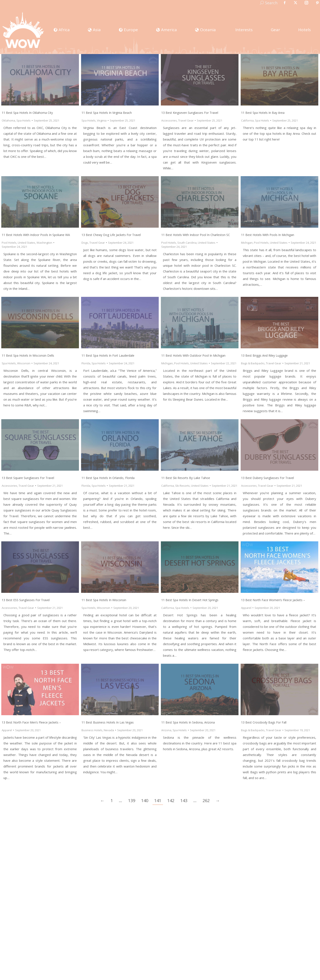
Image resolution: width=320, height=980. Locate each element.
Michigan (247, 243)
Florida (86, 363)
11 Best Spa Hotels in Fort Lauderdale (108, 355)
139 (132, 801)
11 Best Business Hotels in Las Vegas (108, 722)
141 (158, 801)
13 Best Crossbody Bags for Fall (264, 722)
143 (184, 801)
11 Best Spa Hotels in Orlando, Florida (108, 478)
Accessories (169, 120)
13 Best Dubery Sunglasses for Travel (267, 478)
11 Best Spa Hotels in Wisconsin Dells (28, 355)
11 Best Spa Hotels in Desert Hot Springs (190, 600)
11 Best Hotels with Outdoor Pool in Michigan (193, 355)
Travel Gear (186, 120)
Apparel (246, 608)
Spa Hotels (24, 120)
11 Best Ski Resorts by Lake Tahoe (186, 478)
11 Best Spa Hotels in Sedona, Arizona (188, 722)
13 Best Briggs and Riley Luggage (264, 355)
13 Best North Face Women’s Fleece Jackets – (273, 600)
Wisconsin (24, 363)
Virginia (102, 120)
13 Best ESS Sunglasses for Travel (26, 600)
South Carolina (187, 243)
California (247, 120)
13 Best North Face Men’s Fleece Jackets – (31, 722)
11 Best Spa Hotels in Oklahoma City (27, 113)
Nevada (109, 730)
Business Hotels (92, 730)
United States (27, 243)
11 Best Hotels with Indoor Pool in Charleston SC (196, 235)
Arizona (166, 730)
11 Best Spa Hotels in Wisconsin (104, 600)
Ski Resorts (182, 486)
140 (145, 801)
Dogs (85, 243)
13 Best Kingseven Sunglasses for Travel (190, 113)
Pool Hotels (9, 243)
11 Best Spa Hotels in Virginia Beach (107, 113)
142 (171, 801)
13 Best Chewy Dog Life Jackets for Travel (111, 235)
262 (206, 801)
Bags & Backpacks (253, 363)
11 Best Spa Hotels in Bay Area (263, 113)
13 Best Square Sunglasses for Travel (28, 478)
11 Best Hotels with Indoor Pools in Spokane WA (36, 235)
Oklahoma (8, 120)
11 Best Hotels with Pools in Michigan (268, 235)
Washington (44, 243)
